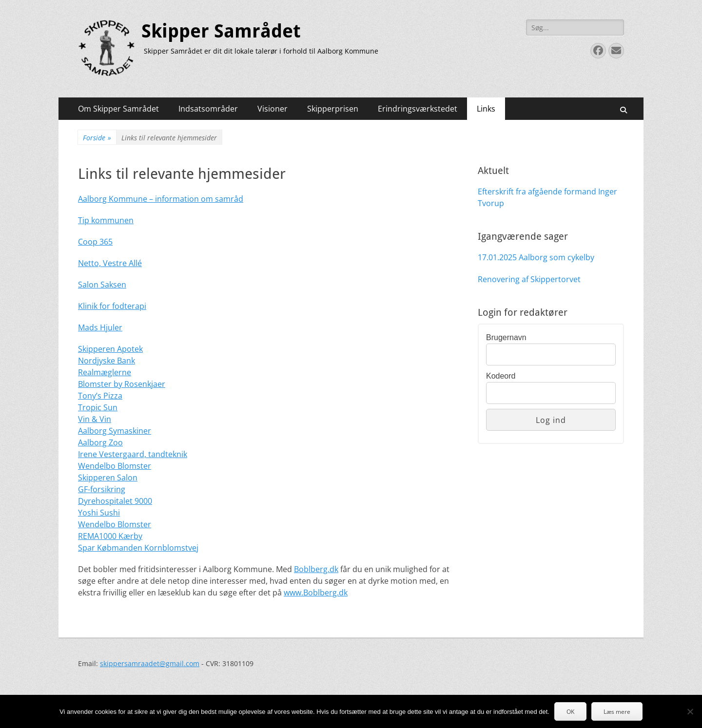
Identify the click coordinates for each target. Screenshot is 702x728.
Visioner (273, 109)
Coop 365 (95, 242)
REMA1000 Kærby (110, 536)
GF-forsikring (102, 489)
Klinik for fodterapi (112, 306)
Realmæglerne (105, 372)
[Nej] (690, 711)
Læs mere (617, 712)
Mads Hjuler (100, 327)
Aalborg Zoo (100, 442)
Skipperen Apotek (110, 349)
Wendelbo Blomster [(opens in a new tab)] (115, 466)
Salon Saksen (102, 285)
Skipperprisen (333, 109)
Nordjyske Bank (107, 361)
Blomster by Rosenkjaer (122, 384)
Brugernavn (506, 337)
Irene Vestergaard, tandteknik (133, 454)
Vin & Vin (95, 419)
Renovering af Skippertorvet (529, 279)
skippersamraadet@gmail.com (150, 663)
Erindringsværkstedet (418, 109)
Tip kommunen (106, 220)
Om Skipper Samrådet (118, 109)
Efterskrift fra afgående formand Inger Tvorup (547, 197)
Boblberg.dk (316, 569)
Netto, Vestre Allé (110, 263)
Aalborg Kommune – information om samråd (161, 199)
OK (570, 712)
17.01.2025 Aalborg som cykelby (536, 257)
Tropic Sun (98, 407)
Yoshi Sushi (99, 513)
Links (486, 109)
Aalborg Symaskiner (115, 431)
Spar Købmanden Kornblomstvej (138, 548)
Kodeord (501, 376)
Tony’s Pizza (100, 396)
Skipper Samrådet (221, 31)
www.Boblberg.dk (316, 593)
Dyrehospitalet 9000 (115, 501)
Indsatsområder (208, 109)
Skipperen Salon (108, 478)
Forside (97, 138)
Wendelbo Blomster (115, 524)
